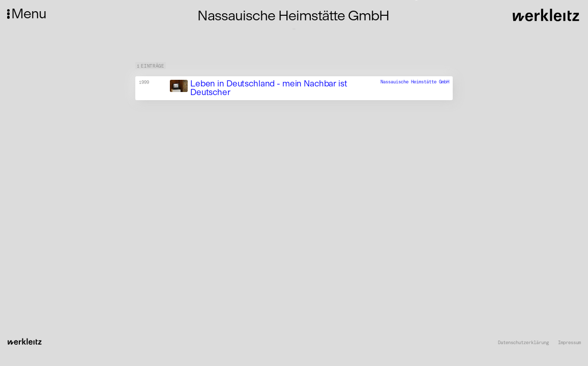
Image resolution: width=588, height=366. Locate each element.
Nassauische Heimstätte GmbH (415, 82)
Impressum (569, 343)
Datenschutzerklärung (523, 343)
